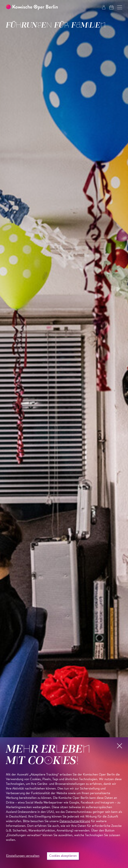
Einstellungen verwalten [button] (23, 856)
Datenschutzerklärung (75, 821)
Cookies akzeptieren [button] (63, 856)
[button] (120, 7)
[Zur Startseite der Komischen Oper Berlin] (32, 7)
